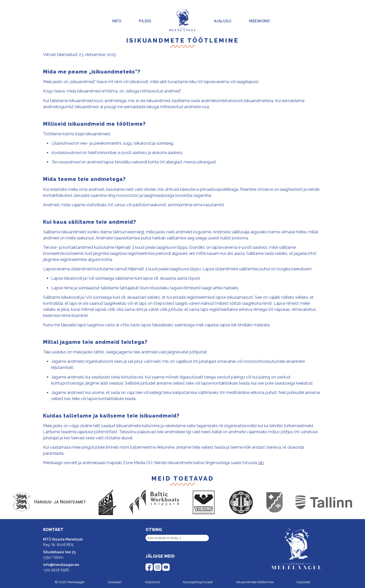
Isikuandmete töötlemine (255, 582)
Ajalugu (223, 21)
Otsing (154, 530)
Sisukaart (115, 582)
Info (117, 21)
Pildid (145, 21)
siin (261, 463)
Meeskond (259, 21)
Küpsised (303, 582)
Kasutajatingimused (198, 582)
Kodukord (152, 582)
